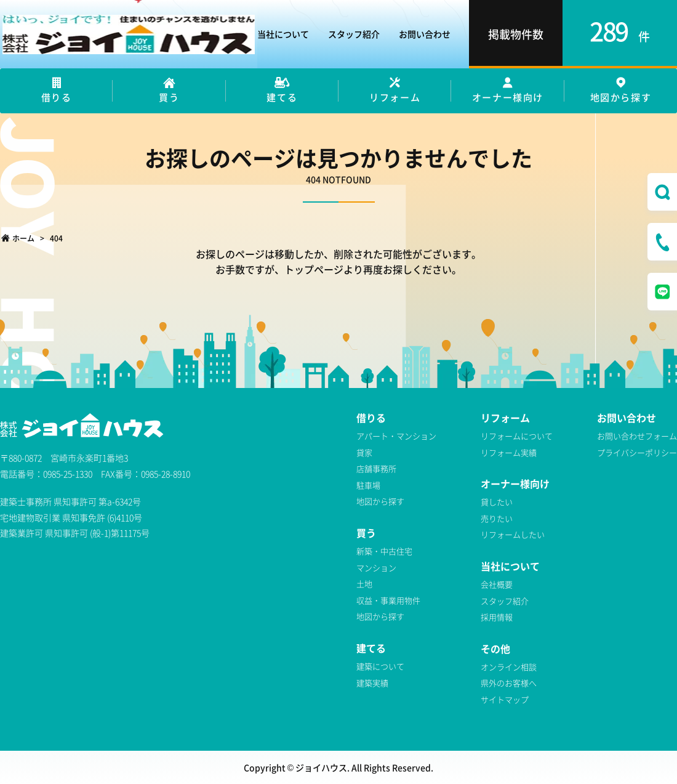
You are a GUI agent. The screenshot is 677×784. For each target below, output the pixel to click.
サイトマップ (505, 699)
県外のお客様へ (509, 683)
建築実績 (372, 683)
